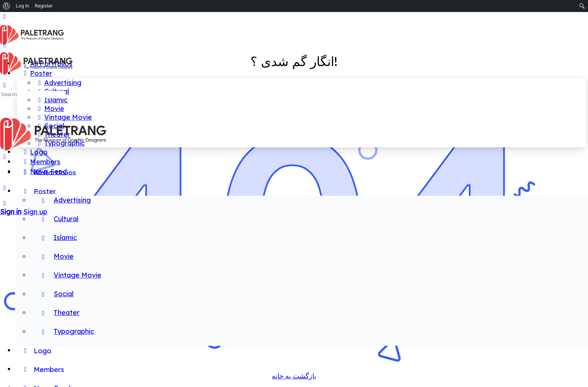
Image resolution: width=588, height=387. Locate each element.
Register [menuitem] (44, 6)
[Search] (5, 203)
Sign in (11, 212)
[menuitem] (7, 6)
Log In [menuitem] (22, 6)
